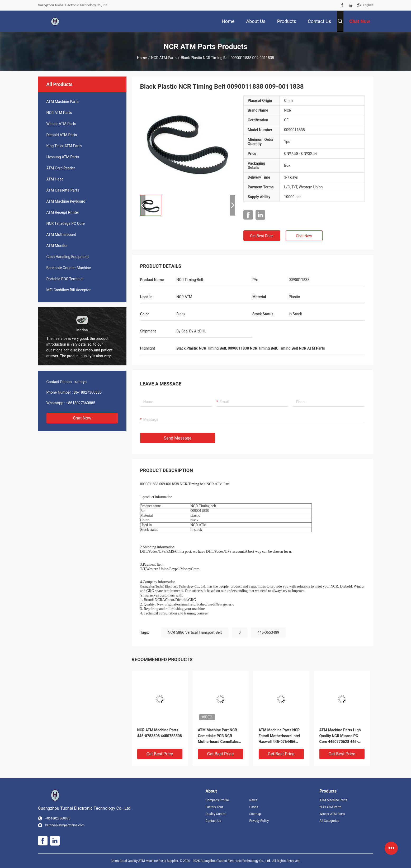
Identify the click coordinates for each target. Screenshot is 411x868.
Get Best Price (262, 236)
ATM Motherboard (61, 235)
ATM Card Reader (61, 168)
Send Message (178, 438)
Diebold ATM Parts (62, 135)
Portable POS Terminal (65, 279)
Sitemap (255, 814)
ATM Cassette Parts (63, 190)
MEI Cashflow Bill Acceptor (69, 290)
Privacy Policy (259, 821)
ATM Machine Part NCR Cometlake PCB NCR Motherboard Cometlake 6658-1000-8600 (218, 736)
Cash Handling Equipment (68, 257)
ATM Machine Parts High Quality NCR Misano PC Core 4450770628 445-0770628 (340, 736)
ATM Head (55, 179)
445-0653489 (268, 632)
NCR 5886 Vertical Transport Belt (195, 632)
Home (142, 58)
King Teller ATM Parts (64, 146)
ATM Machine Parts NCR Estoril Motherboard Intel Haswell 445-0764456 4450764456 (279, 736)
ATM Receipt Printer (63, 212)
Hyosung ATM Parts (63, 157)
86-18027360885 (88, 392)
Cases (254, 807)
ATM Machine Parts (63, 102)
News (253, 800)
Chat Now (82, 418)
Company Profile (217, 800)
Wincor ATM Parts (61, 124)
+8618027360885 (81, 403)
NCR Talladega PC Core (66, 223)
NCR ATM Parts (164, 58)
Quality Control (216, 814)
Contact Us (213, 821)
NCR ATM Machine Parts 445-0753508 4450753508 (160, 733)
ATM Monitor (57, 246)
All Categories (329, 821)
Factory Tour (214, 807)
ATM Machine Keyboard (66, 201)
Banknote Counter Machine (69, 268)
